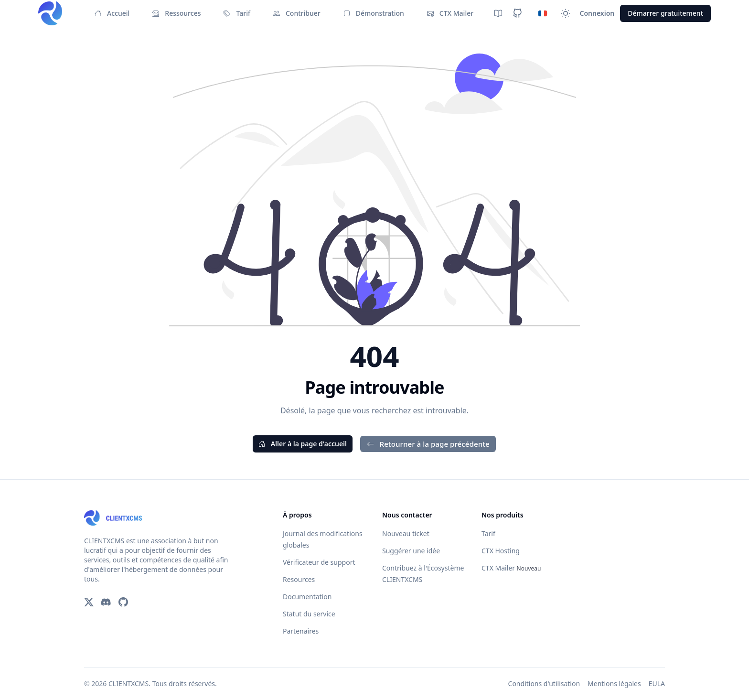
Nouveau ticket (406, 533)
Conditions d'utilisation (544, 684)
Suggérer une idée (411, 551)
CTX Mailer (450, 13)
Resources (299, 579)
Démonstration (374, 13)
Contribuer (297, 13)
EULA (657, 684)
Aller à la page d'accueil (303, 444)
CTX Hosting (501, 551)
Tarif (237, 13)
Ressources (177, 13)
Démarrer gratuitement (665, 13)
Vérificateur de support (319, 562)
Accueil (112, 13)
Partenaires (301, 631)
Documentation (307, 597)
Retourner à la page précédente (428, 444)
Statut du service (309, 614)
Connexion (597, 13)
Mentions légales (614, 684)
